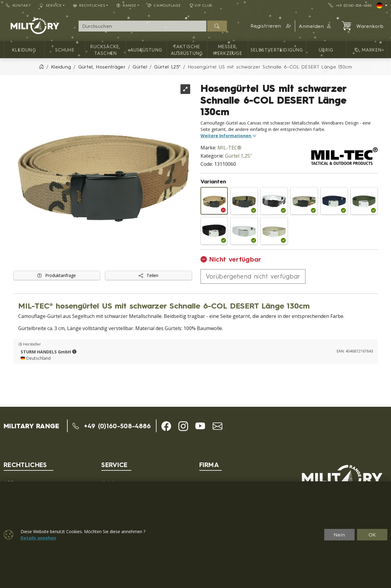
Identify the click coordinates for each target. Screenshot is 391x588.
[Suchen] (217, 26)
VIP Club (201, 5)
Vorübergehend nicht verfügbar (253, 276)
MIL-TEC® (229, 148)
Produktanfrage (57, 275)
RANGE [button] (126, 5)
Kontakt (19, 5)
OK (372, 535)
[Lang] (382, 5)
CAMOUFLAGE (164, 5)
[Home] (41, 67)
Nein (339, 535)
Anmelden (315, 26)
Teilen (148, 275)
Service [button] (51, 5)
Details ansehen (38, 538)
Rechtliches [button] (89, 5)
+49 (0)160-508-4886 (351, 5)
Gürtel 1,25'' (239, 156)
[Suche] (142, 26)
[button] (271, 26)
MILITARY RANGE (31, 426)
